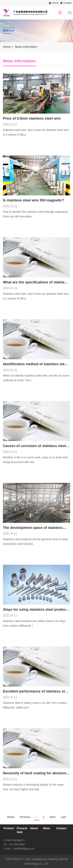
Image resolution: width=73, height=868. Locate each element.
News (47, 828)
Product (9, 828)
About (34, 828)
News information (26, 47)
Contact (67, 3)
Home (55, 3)
